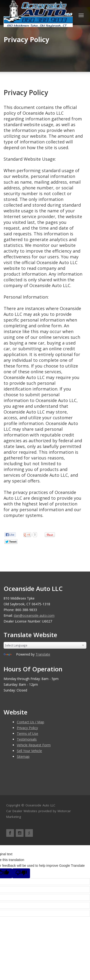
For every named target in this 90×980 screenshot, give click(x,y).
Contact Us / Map (30, 722)
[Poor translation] (21, 873)
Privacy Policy (26, 92)
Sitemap (23, 756)
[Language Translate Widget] (45, 645)
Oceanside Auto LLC (40, 805)
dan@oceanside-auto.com (34, 615)
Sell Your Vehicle (29, 751)
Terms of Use (27, 734)
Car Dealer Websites (22, 811)
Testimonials (27, 739)
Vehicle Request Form (34, 745)
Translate (43, 654)
